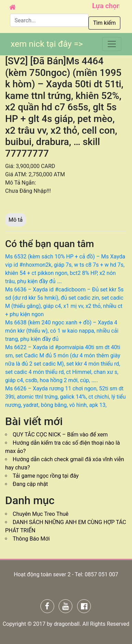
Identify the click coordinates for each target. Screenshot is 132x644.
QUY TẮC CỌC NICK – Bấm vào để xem (60, 435)
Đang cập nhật (30, 484)
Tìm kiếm (104, 23)
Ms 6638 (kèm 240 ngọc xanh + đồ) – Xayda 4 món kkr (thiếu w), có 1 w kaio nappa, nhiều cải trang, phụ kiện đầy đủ (62, 331)
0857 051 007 (101, 574)
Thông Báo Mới (31, 539)
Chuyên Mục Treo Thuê (41, 514)
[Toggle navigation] (112, 44)
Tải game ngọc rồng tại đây (46, 476)
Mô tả (16, 220)
